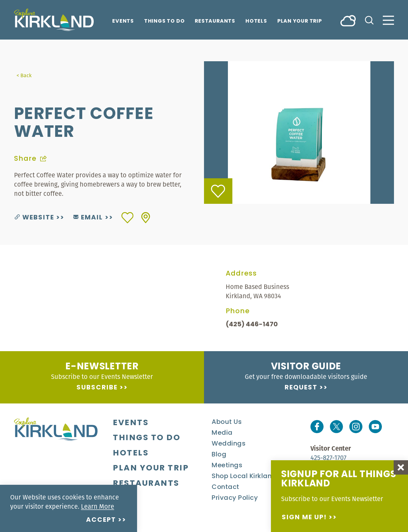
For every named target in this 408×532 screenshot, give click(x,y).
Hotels (256, 22)
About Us (227, 422)
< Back (24, 75)
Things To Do (164, 22)
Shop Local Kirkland (244, 477)
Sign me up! (304, 518)
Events (123, 22)
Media (222, 433)
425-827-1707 (328, 458)
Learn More (98, 506)
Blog (219, 455)
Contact (226, 487)
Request (301, 388)
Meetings (227, 466)
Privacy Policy (235, 498)
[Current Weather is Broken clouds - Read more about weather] (348, 20)
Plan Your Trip (300, 22)
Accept (101, 520)
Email (88, 218)
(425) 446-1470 (252, 325)
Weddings (229, 444)
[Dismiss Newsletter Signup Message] (401, 467)
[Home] (54, 20)
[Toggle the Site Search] (369, 20)
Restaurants (215, 22)
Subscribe (97, 388)
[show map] (146, 218)
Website (34, 218)
